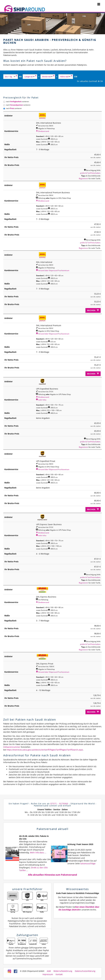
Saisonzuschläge (88, 863)
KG (20, 77)
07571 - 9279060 (59, 804)
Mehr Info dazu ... (38, 852)
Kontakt (59, 974)
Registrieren (84, 178)
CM (76, 77)
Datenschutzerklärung (85, 971)
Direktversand (43, 131)
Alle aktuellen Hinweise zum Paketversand (52, 875)
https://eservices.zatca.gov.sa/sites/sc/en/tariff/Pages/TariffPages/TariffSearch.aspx (45, 750)
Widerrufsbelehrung (63, 971)
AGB (49, 971)
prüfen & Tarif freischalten (90, 173)
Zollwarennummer (12, 747)
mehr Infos (41, 400)
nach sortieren (16, 101)
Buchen (93, 310)
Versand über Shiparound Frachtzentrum (53, 270)
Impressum (48, 974)
